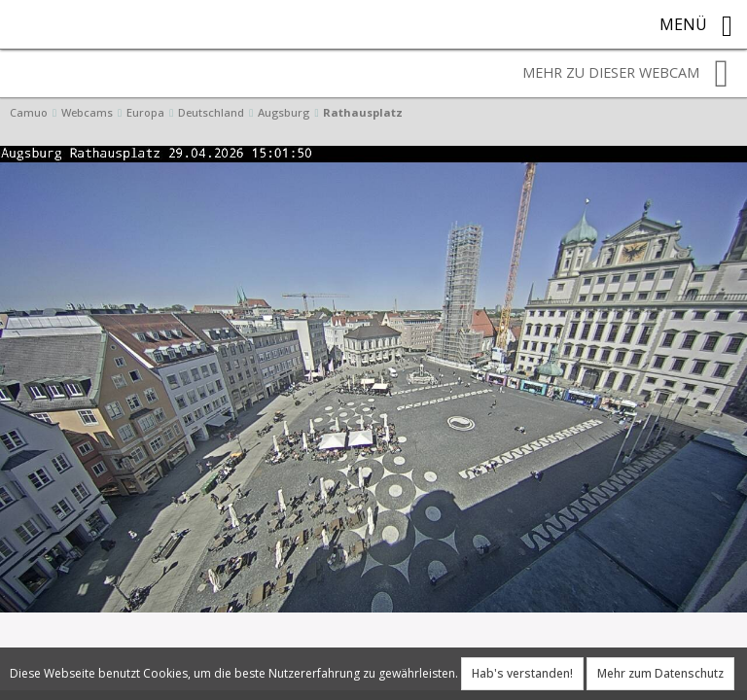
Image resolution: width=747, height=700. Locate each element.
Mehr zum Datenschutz (660, 673)
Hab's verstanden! (522, 673)
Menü (696, 26)
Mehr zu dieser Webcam (625, 74)
